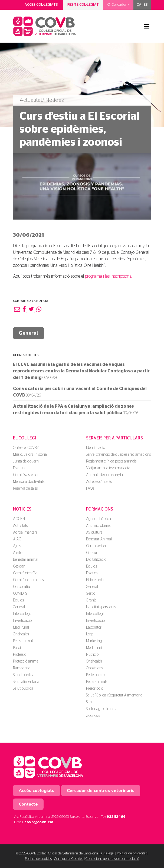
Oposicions (94, 668)
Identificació (96, 448)
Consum (93, 553)
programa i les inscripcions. (108, 276)
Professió (20, 655)
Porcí (17, 648)
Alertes (18, 553)
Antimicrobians (98, 526)
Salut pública (23, 689)
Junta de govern (26, 461)
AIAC (17, 539)
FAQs (90, 489)
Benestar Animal (99, 539)
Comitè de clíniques (28, 580)
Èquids (18, 600)
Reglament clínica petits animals (111, 461)
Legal (90, 634)
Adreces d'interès (99, 482)
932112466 (116, 817)
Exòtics (92, 573)
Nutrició (92, 655)
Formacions (100, 509)
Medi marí (94, 648)
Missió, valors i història (30, 455)
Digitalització (96, 560)
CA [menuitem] (139, 5)
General (29, 333)
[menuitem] (139, 5)
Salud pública (24, 675)
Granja (91, 600)
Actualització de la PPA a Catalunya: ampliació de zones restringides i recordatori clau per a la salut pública (76, 410)
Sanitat (91, 702)
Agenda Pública (99, 519)
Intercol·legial (23, 614)
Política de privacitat (132, 853)
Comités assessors (27, 475)
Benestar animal (26, 560)
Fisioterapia (95, 580)
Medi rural (21, 628)
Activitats (20, 526)
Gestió (91, 594)
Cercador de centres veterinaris (101, 791)
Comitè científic (25, 573)
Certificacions (97, 546)
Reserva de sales (25, 489)
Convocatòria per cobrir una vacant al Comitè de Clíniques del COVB (80, 392)
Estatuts (19, 468)
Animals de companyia (104, 475)
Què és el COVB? (26, 448)
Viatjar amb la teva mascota (108, 468)
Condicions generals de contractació (112, 859)
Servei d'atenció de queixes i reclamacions (118, 455)
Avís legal (107, 853)
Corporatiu (22, 587)
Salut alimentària (26, 682)
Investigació (22, 621)
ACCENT (20, 519)
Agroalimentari (25, 533)
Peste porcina (96, 675)
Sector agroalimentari (103, 709)
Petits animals (24, 641)
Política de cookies (38, 859)
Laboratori (94, 628)
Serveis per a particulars (114, 438)
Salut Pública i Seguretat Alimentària (114, 695)
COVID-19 (20, 594)
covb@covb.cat (39, 822)
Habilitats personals (101, 607)
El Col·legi (24, 438)
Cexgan (19, 566)
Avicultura (94, 533)
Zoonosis (93, 716)
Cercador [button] (117, 5)
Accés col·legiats (41, 5)
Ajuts (17, 546)
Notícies (22, 509)
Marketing (94, 641)
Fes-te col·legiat (83, 5)
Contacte (28, 804)
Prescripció (95, 689)
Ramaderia (22, 668)
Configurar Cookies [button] (69, 859)
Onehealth (21, 634)
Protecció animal (26, 661)
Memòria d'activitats (29, 482)
